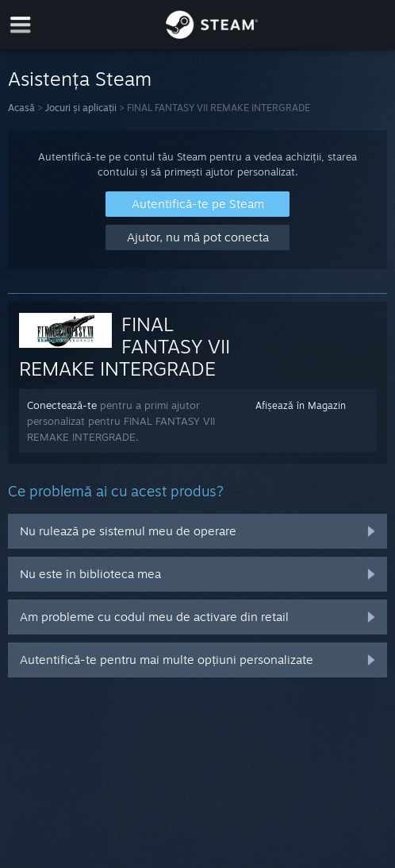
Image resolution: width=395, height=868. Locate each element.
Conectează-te (62, 405)
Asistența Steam (80, 79)
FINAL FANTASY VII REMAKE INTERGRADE (125, 346)
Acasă (21, 108)
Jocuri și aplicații (81, 108)
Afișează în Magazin (301, 405)
